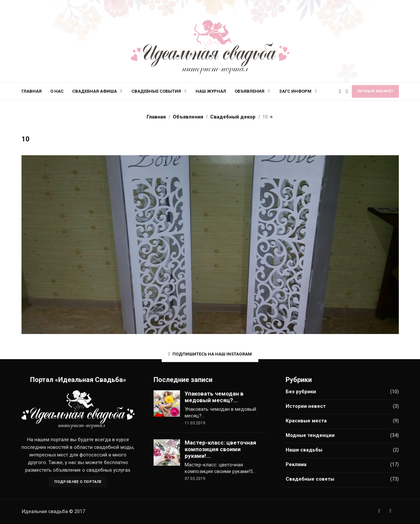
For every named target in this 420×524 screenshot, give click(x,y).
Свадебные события (156, 91)
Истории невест (306, 406)
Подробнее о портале (78, 482)
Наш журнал (211, 91)
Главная (32, 91)
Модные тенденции (310, 435)
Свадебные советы (310, 479)
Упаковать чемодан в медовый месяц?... (214, 397)
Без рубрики (301, 392)
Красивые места (306, 421)
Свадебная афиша (94, 91)
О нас (57, 91)
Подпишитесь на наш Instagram (210, 354)
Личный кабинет (375, 91)
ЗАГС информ (295, 91)
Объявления (250, 91)
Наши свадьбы (304, 450)
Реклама (296, 464)
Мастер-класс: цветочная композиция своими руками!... (220, 449)
